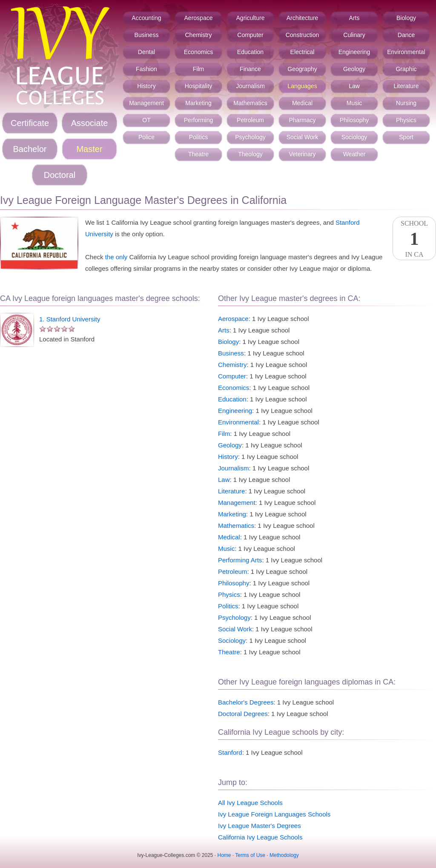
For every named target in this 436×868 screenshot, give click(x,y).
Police (146, 137)
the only (116, 257)
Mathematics (250, 103)
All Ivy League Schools (250, 803)
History (146, 86)
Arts (354, 18)
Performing (198, 120)
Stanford (230, 752)
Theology (250, 154)
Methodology (284, 855)
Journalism (250, 86)
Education (250, 52)
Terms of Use (250, 855)
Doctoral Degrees (243, 714)
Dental (146, 52)
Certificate (30, 123)
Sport (406, 137)
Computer (250, 35)
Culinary (354, 35)
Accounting (146, 18)
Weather (354, 154)
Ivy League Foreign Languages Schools (274, 814)
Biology (406, 18)
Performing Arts (240, 560)
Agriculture (251, 18)
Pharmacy (302, 120)
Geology (354, 69)
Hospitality (199, 86)
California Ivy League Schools (260, 837)
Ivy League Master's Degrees (260, 826)
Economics (198, 52)
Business (147, 35)
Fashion (146, 69)
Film (198, 69)
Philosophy (354, 120)
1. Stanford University (70, 319)
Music (354, 103)
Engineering (354, 52)
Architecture (303, 18)
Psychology (250, 137)
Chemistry (198, 35)
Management (146, 103)
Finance (250, 69)
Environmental (406, 52)
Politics (198, 137)
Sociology (354, 137)
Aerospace (199, 18)
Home (224, 855)
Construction (303, 35)
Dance (406, 35)
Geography (302, 69)
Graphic (406, 69)
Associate (90, 123)
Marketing (198, 103)
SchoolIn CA (414, 239)
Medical (302, 103)
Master (89, 149)
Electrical (303, 52)
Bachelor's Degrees (246, 702)
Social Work (302, 137)
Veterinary (302, 154)
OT (146, 120)
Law (354, 86)
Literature (406, 86)
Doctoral (60, 175)
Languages (302, 86)
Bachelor (30, 149)
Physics (406, 120)
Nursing (406, 103)
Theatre (198, 154)
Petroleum (250, 120)
